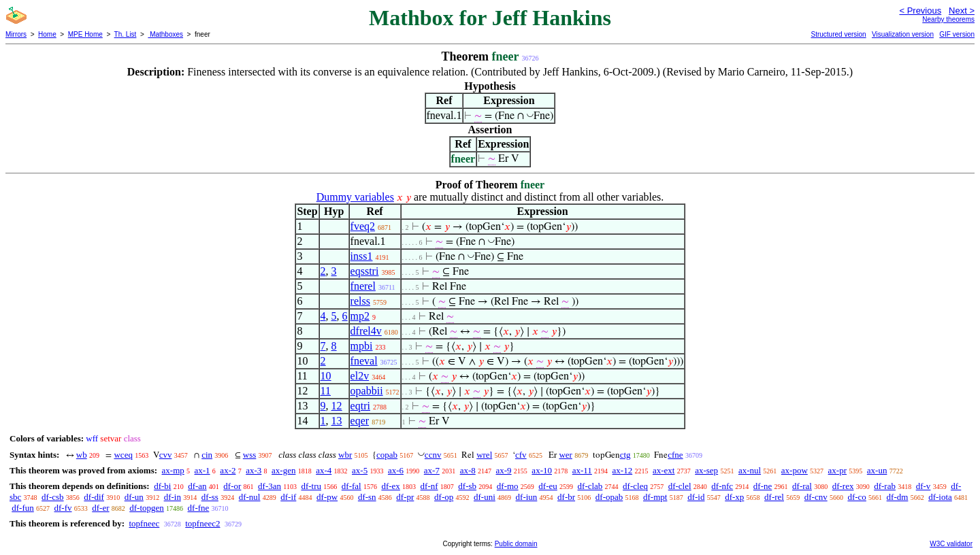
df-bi (162, 486)
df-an (197, 486)
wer (566, 455)
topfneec (144, 523)
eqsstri (365, 271)
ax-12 (623, 470)
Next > (962, 11)
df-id (696, 497)
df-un (134, 497)
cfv (521, 455)
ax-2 (228, 470)
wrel (484, 455)
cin (207, 455)
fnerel (363, 286)
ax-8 (468, 470)
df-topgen (147, 508)
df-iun (527, 497)
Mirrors (16, 34)
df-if (288, 497)
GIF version (957, 34)
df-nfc (722, 486)
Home (47, 34)
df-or (232, 486)
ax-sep (706, 470)
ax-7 (432, 470)
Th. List (126, 34)
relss (360, 301)
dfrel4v (366, 331)
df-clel (680, 486)
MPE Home (85, 34)
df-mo (508, 486)
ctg (625, 455)
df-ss (210, 497)
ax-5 (360, 470)
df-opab (609, 497)
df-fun (23, 508)
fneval (364, 361)
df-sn (367, 497)
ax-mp (173, 470)
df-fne (199, 508)
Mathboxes (165, 34)
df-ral (802, 486)
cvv (166, 455)
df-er (100, 508)
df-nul (250, 497)
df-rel (774, 497)
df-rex (843, 486)
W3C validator (951, 544)
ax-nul (750, 470)
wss (250, 455)
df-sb (467, 486)
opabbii (367, 391)
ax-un (877, 470)
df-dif (94, 497)
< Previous (920, 11)
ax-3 (254, 470)
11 (326, 391)
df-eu (548, 486)
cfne (675, 455)
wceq (123, 455)
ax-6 (396, 470)
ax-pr (837, 470)
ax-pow (795, 470)
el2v (360, 376)
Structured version (838, 34)
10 (326, 376)
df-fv (63, 508)
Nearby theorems (948, 19)
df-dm (898, 497)
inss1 (362, 256)
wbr (345, 455)
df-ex (390, 486)
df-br (566, 497)
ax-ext (664, 470)
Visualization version (903, 34)
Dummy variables (355, 197)
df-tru (311, 486)
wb (82, 455)
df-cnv (816, 497)
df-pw (327, 497)
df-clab (590, 486)
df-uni (485, 497)
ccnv (433, 455)
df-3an (269, 486)
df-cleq (635, 486)
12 (337, 406)
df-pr (405, 497)
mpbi (362, 346)
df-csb (53, 497)
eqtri (360, 406)
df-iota (940, 497)
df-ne (763, 486)
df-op (444, 497)
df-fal (352, 486)
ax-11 (582, 470)
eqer (360, 421)
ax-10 (542, 470)
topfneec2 (202, 523)
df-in (173, 497)
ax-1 (202, 470)
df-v (924, 486)
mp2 (360, 316)
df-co (856, 497)
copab (387, 455)
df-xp (734, 497)
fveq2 (363, 226)
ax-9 (504, 470)
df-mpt (655, 497)
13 (337, 421)
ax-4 (324, 470)
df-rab (885, 486)
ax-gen (283, 470)
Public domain (516, 544)
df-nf (429, 486)
